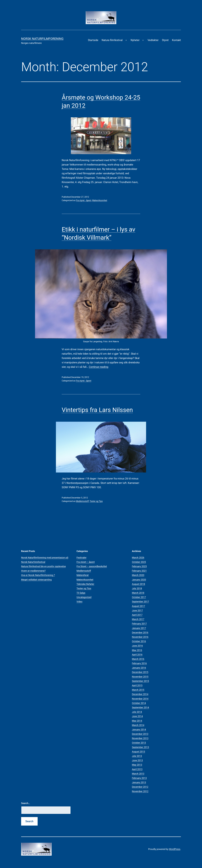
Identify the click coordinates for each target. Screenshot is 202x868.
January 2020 (139, 580)
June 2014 (137, 716)
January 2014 (139, 730)
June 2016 (137, 646)
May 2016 (137, 650)
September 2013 (140, 747)
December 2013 (140, 734)
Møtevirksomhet (100, 200)
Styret (165, 40)
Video (79, 602)
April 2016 (137, 655)
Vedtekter (153, 40)
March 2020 (138, 575)
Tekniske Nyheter (85, 584)
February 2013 (139, 778)
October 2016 (139, 641)
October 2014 (139, 703)
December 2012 (140, 787)
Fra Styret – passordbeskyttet (92, 566)
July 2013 (137, 756)
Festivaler (81, 558)
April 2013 (137, 769)
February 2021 (139, 571)
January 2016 (139, 668)
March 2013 (138, 774)
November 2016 (140, 637)
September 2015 (140, 681)
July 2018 (137, 588)
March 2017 (138, 619)
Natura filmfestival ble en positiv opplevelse (43, 566)
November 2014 (140, 699)
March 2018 (138, 593)
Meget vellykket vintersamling (36, 580)
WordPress (175, 849)
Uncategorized (84, 597)
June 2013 (137, 760)
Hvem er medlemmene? (33, 571)
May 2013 (137, 765)
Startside (93, 40)
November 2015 (140, 677)
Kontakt (176, 40)
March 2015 (138, 690)
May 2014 (137, 721)
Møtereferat (83, 575)
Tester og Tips (96, 501)
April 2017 (137, 615)
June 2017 (137, 610)
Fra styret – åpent (86, 562)
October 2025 (139, 562)
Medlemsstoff (82, 501)
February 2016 (139, 663)
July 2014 (137, 712)
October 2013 (139, 743)
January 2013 (139, 782)
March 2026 (138, 558)
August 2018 (138, 584)
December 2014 (140, 694)
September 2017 (140, 602)
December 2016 (140, 633)
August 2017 (138, 606)
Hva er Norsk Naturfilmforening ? (38, 575)
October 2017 (139, 597)
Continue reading (98, 367)
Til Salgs (81, 593)
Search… (26, 803)
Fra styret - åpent (84, 200)
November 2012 (140, 791)
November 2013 (140, 738)
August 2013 (138, 752)
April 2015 (137, 685)
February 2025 (139, 566)
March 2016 (138, 659)
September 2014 (140, 707)
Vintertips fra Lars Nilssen (97, 410)
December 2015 (140, 672)
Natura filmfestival (112, 40)
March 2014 (138, 725)
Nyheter (135, 40)
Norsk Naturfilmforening (42, 39)
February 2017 (139, 624)
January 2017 (139, 628)
